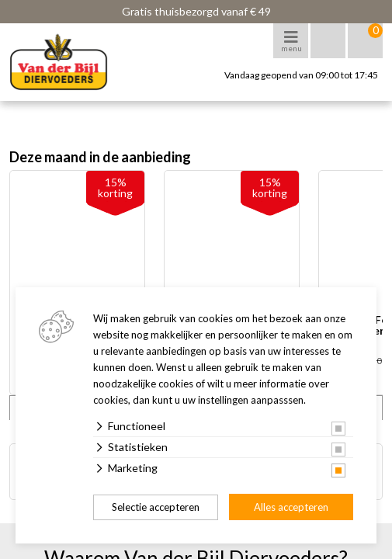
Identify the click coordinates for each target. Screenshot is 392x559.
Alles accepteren (291, 507)
